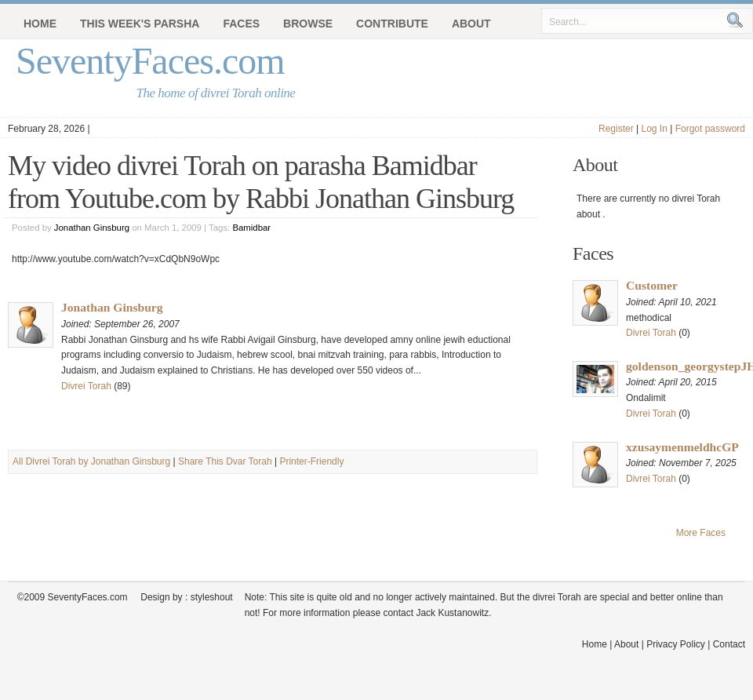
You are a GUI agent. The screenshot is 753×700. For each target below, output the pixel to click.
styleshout (212, 597)
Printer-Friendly (311, 461)
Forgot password (710, 129)
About (471, 24)
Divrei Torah (86, 386)
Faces (241, 24)
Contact (729, 644)
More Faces (701, 533)
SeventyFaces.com (150, 61)
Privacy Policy (676, 644)
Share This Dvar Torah (225, 461)
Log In (654, 129)
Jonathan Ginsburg (92, 228)
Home (40, 24)
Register (616, 129)
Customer (652, 285)
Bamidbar (251, 228)
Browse (308, 24)
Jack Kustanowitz (452, 613)
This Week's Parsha (140, 24)
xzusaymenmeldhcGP (682, 447)
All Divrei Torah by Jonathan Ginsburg (91, 461)
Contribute (392, 24)
